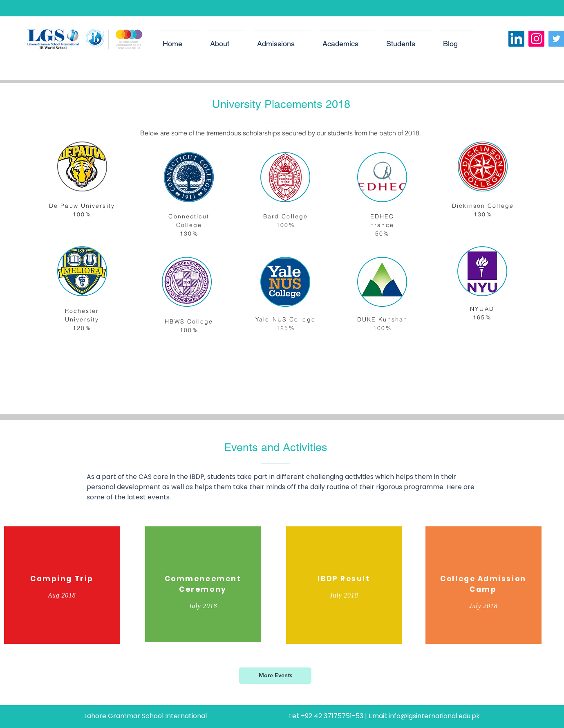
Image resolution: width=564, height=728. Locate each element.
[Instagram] (536, 39)
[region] (62, 586)
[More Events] (275, 676)
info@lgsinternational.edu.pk (434, 716)
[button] (226, 40)
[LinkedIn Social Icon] (516, 39)
